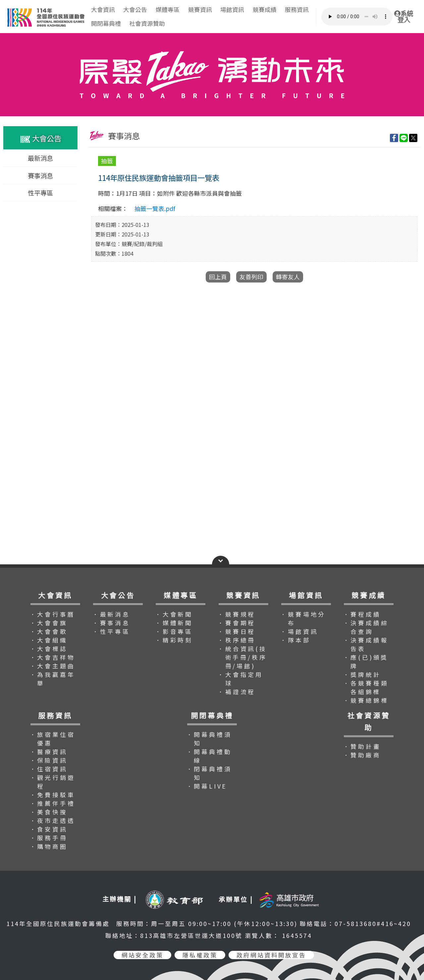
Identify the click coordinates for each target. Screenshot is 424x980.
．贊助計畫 (362, 746)
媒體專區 (168, 9)
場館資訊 (232, 9)
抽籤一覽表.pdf (155, 208)
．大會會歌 (49, 631)
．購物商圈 (49, 846)
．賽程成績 (362, 614)
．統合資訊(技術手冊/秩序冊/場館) (242, 657)
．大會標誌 (49, 649)
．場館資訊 (299, 631)
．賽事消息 (111, 623)
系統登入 (404, 17)
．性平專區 (111, 631)
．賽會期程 (237, 623)
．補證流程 (237, 692)
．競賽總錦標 (366, 700)
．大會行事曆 (53, 614)
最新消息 (40, 158)
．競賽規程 (237, 614)
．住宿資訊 (49, 769)
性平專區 (40, 193)
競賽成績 (265, 9)
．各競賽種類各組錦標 (366, 687)
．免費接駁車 (53, 795)
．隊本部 (295, 640)
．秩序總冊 (237, 640)
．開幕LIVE (207, 786)
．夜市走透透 (53, 821)
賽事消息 (40, 176)
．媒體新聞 (174, 623)
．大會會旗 (49, 623)
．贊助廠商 (362, 755)
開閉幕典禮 (106, 23)
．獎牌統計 (362, 674)
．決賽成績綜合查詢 (366, 627)
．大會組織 (49, 640)
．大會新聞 (174, 614)
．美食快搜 (49, 812)
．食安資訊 (49, 829)
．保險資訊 (49, 760)
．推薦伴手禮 (53, 803)
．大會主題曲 (53, 666)
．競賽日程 (237, 631)
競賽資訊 (200, 9)
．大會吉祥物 (53, 657)
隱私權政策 (200, 955)
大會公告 (135, 9)
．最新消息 (111, 614)
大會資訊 (103, 9)
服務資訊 (297, 9)
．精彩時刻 (174, 640)
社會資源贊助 (147, 23)
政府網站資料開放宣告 (271, 955)
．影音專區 (174, 631)
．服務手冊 (49, 838)
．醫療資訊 (49, 752)
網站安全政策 (142, 955)
